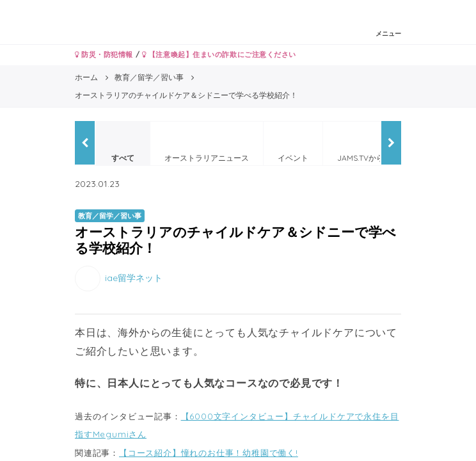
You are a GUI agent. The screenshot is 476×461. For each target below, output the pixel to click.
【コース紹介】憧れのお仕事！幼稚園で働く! (209, 453)
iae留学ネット (134, 278)
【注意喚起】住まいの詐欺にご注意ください (219, 54)
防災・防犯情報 (104, 54)
